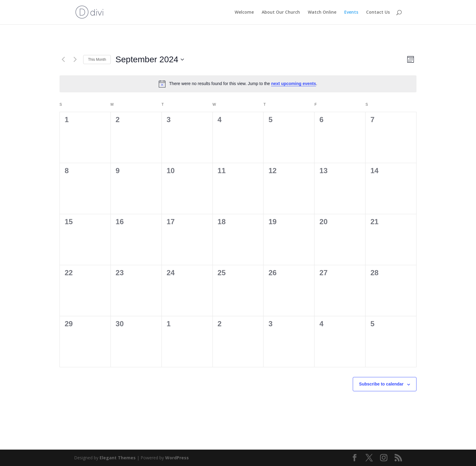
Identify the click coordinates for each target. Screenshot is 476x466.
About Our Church (281, 12)
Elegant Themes (118, 458)
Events (351, 12)
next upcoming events (294, 84)
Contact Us (378, 12)
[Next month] (75, 60)
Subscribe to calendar (381, 384)
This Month (97, 60)
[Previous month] (63, 60)
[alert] (238, 84)
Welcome (244, 12)
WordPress (177, 458)
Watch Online (322, 12)
